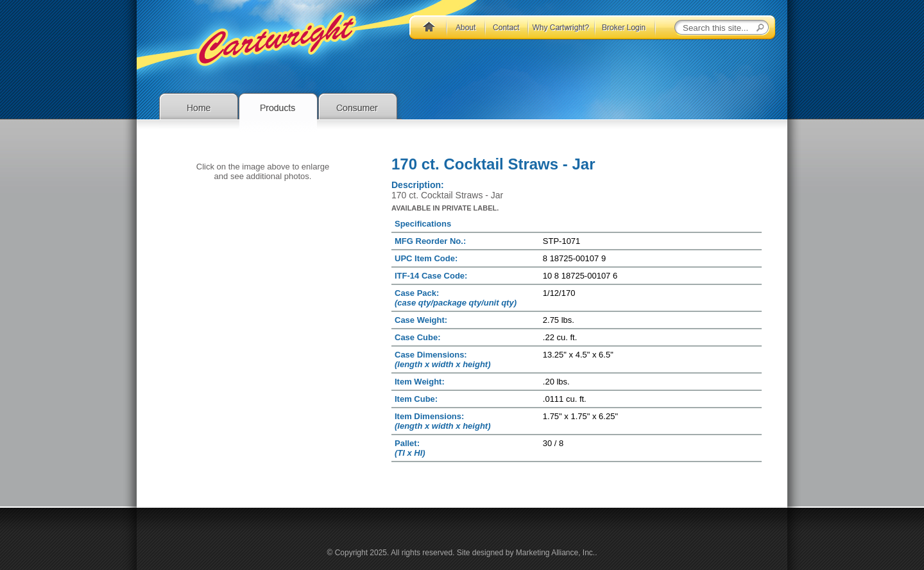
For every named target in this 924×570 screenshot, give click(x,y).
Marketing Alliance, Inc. (555, 553)
